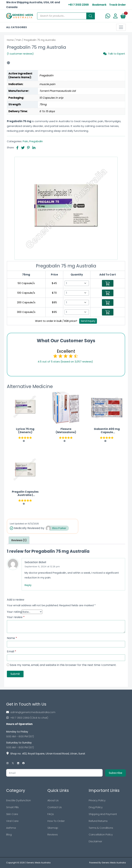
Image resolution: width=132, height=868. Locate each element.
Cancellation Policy (101, 834)
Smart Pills (12, 807)
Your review (16, 617)
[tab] (19, 540)
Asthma (11, 828)
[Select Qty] (77, 283)
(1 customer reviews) (20, 54)
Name (12, 638)
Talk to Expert (114, 54)
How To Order (56, 821)
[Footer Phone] (66, 718)
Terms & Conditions (101, 828)
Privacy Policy (97, 800)
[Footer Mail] (66, 712)
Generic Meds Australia (38, 863)
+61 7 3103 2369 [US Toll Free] (78, 5)
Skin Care (12, 814)
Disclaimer (95, 841)
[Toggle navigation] (121, 27)
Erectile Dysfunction (18, 800)
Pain (19, 40)
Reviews (53, 834)
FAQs (51, 814)
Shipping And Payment (103, 814)
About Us (53, 800)
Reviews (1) (19, 540)
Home (10, 40)
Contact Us (55, 807)
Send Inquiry (88, 321)
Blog (9, 834)
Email (12, 652)
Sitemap (53, 828)
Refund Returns (98, 821)
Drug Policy (96, 807)
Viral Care (12, 821)
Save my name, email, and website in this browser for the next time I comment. (63, 665)
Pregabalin (36, 141)
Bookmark (99, 5)
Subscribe (115, 773)
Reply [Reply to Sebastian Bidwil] (28, 585)
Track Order (117, 5)
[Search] (91, 16)
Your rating (14, 612)
